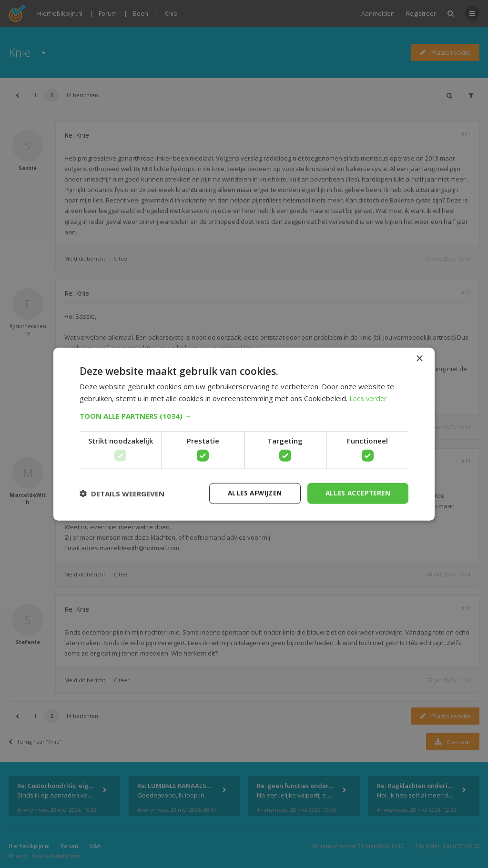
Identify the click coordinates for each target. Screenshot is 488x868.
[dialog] (244, 434)
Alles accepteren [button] (356, 493)
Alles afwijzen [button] (250, 493)
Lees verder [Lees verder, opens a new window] (370, 398)
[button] (244, 415)
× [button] (419, 358)
